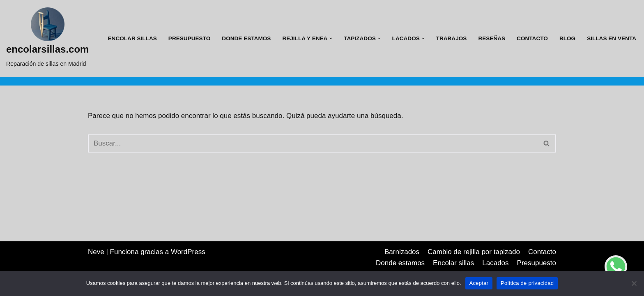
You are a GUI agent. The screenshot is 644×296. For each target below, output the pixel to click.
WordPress (188, 252)
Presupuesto (189, 38)
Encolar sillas (132, 38)
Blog (567, 38)
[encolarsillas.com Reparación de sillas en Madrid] (47, 39)
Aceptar (479, 283)
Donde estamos (246, 38)
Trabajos (452, 38)
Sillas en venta (612, 38)
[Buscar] (313, 143)
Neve (96, 252)
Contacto (532, 38)
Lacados (495, 263)
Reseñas (492, 38)
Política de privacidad (527, 283)
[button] (331, 38)
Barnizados (402, 252)
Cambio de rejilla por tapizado (474, 252)
